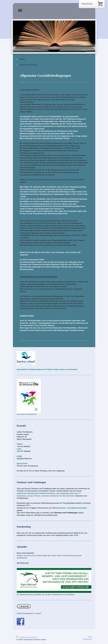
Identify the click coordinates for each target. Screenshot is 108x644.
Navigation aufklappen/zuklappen (54, 10)
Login (90, 637)
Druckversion (23, 637)
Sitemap (34, 637)
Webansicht (87, 639)
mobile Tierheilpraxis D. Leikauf (29, 613)
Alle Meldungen (23, 563)
